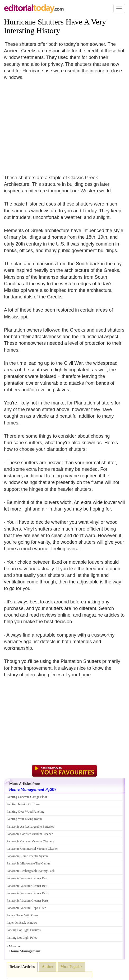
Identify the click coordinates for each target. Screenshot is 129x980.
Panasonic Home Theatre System (28, 856)
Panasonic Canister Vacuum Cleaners (30, 841)
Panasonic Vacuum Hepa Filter (26, 908)
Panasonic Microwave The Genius (28, 863)
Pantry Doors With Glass (22, 915)
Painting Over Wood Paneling (26, 812)
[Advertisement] (48, 124)
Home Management (25, 951)
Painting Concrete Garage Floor (27, 797)
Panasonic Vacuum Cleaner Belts (28, 893)
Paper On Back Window (22, 923)
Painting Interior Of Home (23, 804)
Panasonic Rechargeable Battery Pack (31, 871)
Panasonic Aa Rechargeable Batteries (30, 827)
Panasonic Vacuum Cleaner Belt (27, 886)
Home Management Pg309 (33, 789)
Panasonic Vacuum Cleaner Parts (27, 901)
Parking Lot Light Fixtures (24, 930)
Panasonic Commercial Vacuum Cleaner (32, 849)
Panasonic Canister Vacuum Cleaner (30, 834)
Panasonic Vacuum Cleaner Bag (27, 878)
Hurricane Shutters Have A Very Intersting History (55, 26)
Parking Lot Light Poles (22, 938)
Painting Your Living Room (24, 819)
